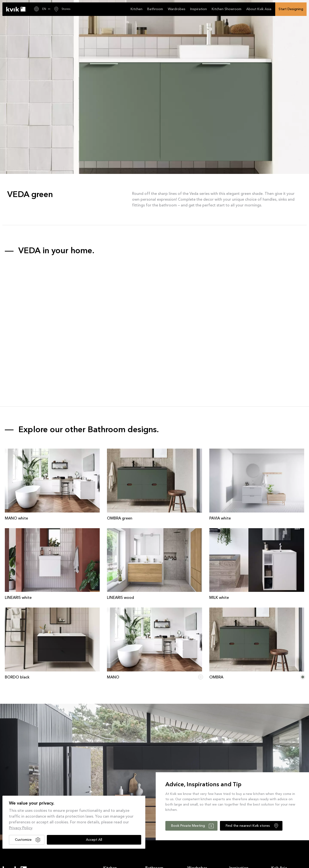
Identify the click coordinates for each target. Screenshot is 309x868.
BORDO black (17, 579)
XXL (274, 786)
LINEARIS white (18, 499)
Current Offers (239, 786)
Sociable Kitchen (283, 799)
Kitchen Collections (117, 780)
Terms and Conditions (18, 861)
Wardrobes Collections (203, 780)
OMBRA (216, 579)
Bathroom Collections (160, 780)
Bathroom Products (158, 786)
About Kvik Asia (282, 780)
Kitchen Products (115, 786)
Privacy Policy (21, 828)
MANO (113, 579)
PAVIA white (220, 420)
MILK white (219, 500)
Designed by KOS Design (245, 861)
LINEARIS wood (120, 499)
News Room (238, 780)
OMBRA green (120, 420)
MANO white (16, 420)
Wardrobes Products (201, 786)
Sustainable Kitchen (285, 793)
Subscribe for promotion (160, 836)
